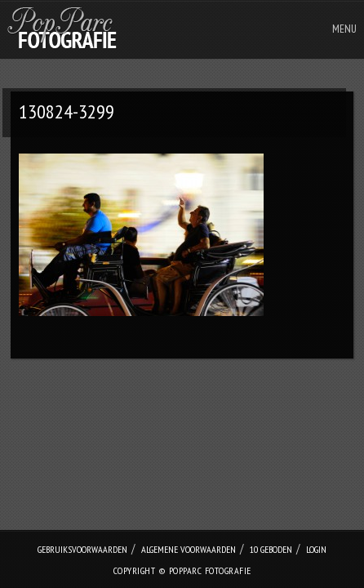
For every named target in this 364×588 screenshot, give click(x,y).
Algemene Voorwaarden (189, 549)
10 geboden (271, 549)
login (316, 549)
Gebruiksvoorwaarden (82, 549)
